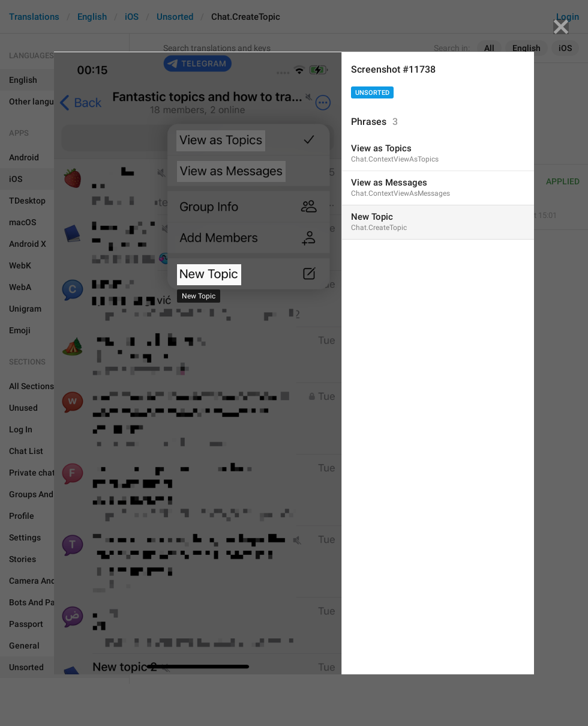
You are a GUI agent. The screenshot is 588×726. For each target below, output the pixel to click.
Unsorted (372, 93)
